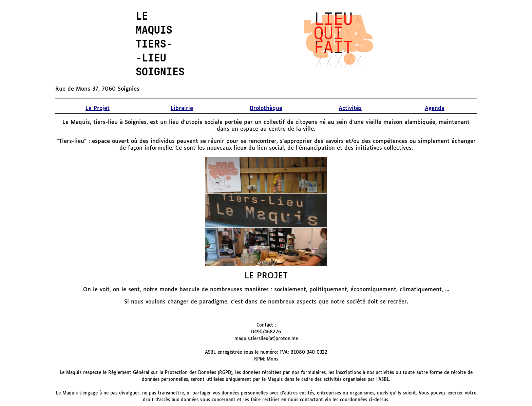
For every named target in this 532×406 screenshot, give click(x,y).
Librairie (182, 108)
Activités (350, 108)
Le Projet (98, 108)
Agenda (435, 108)
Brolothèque (266, 108)
